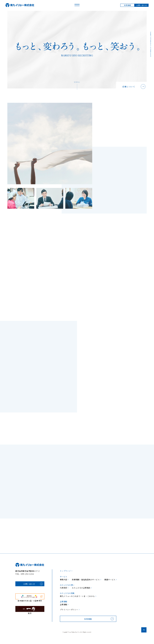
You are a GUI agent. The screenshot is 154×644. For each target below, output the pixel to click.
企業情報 (64, 605)
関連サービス (111, 580)
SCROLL (77, 87)
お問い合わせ (142, 5)
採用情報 (127, 5)
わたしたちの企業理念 (82, 588)
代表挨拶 (64, 588)
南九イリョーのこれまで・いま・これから (78, 596)
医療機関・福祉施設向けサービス (87, 580)
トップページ (66, 571)
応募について (129, 87)
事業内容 (64, 580)
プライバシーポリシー (70, 610)
